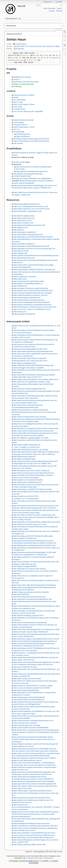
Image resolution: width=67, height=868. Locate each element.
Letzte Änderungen (49, 8)
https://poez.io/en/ (20, 279)
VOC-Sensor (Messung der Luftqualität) (28, 111)
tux (20, 19)
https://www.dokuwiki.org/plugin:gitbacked (29, 300)
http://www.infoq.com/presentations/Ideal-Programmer (33, 837)
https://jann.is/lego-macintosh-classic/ (27, 679)
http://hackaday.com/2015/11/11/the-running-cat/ (31, 471)
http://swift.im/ (19, 230)
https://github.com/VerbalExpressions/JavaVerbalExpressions (36, 255)
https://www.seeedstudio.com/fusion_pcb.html (30, 295)
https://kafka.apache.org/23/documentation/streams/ (33, 791)
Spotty (16, 97)
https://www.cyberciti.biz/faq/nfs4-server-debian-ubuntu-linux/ (36, 379)
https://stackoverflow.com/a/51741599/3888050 (31, 728)
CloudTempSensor (20, 125)
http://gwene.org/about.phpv (24, 216)
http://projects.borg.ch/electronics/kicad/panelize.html (33, 291)
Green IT (17, 79)
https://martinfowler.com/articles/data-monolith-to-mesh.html (36, 826)
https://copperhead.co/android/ (25, 277)
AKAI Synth (18, 107)
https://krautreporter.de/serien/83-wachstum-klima (32, 798)
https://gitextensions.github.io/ (25, 456)
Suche (61, 5)
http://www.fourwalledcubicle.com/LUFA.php (30, 417)
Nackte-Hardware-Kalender (24, 120)
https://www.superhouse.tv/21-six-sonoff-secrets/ (32, 209)
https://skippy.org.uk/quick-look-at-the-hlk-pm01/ (31, 592)
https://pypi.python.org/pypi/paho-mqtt (28, 211)
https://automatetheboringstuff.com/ (27, 204)
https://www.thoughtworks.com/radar (27, 725)
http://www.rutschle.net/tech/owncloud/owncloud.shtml (34, 431)
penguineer (20, 49)
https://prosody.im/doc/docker (24, 314)
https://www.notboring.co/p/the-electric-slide (30, 845)
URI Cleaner (18, 143)
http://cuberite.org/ (20, 253)
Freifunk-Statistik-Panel (22, 176)
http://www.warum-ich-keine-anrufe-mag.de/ (30, 569)
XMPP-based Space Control (24, 127)
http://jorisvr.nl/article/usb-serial (25, 667)
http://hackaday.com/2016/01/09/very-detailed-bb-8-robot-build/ (37, 522)
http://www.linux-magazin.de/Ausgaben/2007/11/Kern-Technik (36, 639)
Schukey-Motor (19, 162)
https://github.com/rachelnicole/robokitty (28, 480)
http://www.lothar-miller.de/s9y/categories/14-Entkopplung (35, 585)
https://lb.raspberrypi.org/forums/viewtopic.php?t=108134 (35, 758)
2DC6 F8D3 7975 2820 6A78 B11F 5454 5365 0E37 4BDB (38, 46)
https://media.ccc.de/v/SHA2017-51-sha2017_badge (33, 686)
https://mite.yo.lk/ (20, 312)
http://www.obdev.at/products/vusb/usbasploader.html (33, 351)
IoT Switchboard (20, 100)
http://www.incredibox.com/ (24, 223)
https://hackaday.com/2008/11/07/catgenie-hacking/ (33, 489)
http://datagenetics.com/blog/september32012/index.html (35, 545)
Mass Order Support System (24, 104)
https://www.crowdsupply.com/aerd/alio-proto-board (32, 305)
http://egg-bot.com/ (21, 227)
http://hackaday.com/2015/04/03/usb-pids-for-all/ (31, 246)
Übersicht (59, 11)
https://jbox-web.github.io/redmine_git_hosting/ (31, 450)
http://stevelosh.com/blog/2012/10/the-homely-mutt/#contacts (36, 428)
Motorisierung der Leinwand (24, 95)
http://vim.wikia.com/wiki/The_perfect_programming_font (34, 515)
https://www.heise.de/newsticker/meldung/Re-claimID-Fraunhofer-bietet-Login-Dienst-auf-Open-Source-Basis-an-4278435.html (33, 739)
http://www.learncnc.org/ (23, 220)
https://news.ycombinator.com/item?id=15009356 (32, 688)
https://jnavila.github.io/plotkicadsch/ (27, 298)
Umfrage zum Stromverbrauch (23, 84)
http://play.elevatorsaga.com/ (24, 258)
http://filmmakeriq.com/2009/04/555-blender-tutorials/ (33, 237)
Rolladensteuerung (23, 134)
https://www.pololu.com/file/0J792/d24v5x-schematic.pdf (34, 270)
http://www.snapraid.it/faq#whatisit (26, 690)
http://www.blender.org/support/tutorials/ (28, 235)
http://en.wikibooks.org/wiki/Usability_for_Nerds (31, 438)
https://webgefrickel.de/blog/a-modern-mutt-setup (32, 824)
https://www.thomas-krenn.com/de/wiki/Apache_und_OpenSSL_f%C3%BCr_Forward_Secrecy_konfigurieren (36, 807)
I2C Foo (17, 129)
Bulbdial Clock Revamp (22, 77)
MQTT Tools (18, 102)
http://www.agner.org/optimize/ (25, 232)
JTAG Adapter (19, 122)
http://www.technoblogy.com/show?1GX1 (29, 615)
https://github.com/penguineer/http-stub (28, 174)
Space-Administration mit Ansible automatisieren (31, 141)
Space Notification (23, 136)
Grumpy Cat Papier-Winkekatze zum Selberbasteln (32, 178)
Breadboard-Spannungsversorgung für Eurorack (31, 139)
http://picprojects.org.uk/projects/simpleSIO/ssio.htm (33, 599)
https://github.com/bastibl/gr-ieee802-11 (28, 284)
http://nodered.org (20, 286)
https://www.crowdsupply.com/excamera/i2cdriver (32, 302)
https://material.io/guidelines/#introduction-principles (33, 293)
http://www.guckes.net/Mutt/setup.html (28, 482)
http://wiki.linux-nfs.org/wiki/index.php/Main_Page (32, 382)
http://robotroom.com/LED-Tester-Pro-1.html (30, 524)
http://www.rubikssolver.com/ (24, 218)
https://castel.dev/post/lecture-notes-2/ (28, 760)
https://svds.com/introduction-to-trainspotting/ (30, 623)
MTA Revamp (17, 86)
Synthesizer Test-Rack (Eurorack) (26, 82)
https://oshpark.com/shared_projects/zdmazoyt (31, 288)
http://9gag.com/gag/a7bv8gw (25, 459)
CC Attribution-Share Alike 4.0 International (39, 858)
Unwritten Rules (20, 109)
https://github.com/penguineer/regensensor (32, 171)
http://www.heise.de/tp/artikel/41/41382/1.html (30, 349)
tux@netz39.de (21, 44)
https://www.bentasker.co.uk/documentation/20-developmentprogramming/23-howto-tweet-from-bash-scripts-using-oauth (34, 412)
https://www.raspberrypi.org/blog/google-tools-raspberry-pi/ (35, 641)
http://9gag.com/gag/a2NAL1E (25, 363)
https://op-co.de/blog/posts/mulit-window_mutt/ (31, 206)
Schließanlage (19, 132)
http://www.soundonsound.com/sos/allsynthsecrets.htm (34, 473)
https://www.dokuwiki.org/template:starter (29, 281)
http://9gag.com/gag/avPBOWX (25, 566)
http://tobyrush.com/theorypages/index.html (30, 389)
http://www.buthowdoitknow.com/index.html (29, 225)
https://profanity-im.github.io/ (24, 244)
